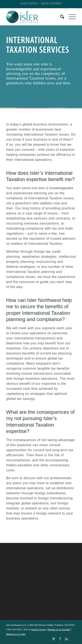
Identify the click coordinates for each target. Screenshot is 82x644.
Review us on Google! (59, 629)
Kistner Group (38, 629)
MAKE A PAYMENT (52, 3)
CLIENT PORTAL (29, 3)
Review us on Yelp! (16, 634)
